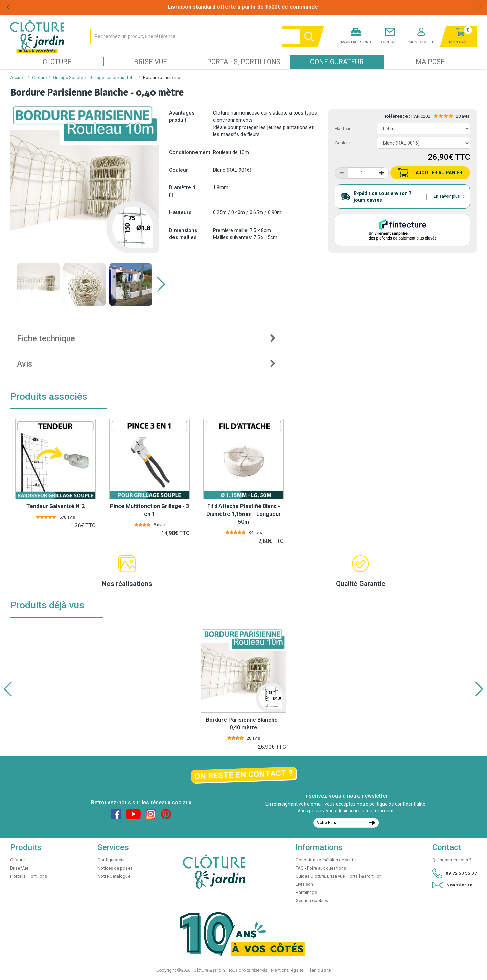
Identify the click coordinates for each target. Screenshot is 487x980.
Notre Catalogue (114, 876)
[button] (161, 284)
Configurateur (337, 62)
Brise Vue (150, 62)
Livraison (304, 884)
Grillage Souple (68, 78)
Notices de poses (115, 868)
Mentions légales (287, 970)
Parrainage (306, 892)
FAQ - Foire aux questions (321, 868)
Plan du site (319, 970)
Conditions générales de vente (326, 860)
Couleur (342, 143)
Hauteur (343, 129)
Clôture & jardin (209, 970)
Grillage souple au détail (113, 78)
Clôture (57, 62)
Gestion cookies (312, 900)
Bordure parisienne (161, 78)
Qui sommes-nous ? (452, 860)
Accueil (17, 78)
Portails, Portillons (244, 62)
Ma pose (430, 62)
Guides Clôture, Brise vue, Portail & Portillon (339, 876)
